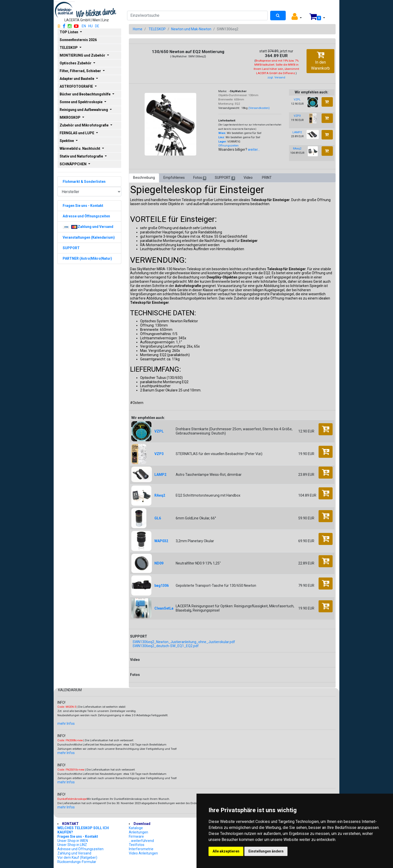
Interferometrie (141, 849)
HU (90, 26)
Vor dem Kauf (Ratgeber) (77, 857)
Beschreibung (144, 178)
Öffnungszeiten (228, 146)
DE (97, 26)
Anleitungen (138, 832)
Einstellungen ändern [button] (266, 851)
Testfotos (137, 845)
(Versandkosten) (259, 108)
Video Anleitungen (143, 853)
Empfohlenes (174, 178)
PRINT (267, 178)
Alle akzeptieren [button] (226, 851)
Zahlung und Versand (74, 853)
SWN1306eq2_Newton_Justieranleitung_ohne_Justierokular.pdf (184, 642)
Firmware (136, 836)
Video (249, 178)
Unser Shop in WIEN (73, 841)
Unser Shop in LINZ (72, 845)
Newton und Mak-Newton (191, 29)
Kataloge (136, 828)
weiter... (254, 150)
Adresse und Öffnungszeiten (80, 849)
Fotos (200, 178)
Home (138, 29)
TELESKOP (157, 29)
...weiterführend (141, 841)
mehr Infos (66, 724)
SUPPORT (225, 178)
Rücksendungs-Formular (77, 862)
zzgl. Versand (276, 78)
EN (84, 26)
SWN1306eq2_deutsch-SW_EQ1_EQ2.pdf (166, 646)
